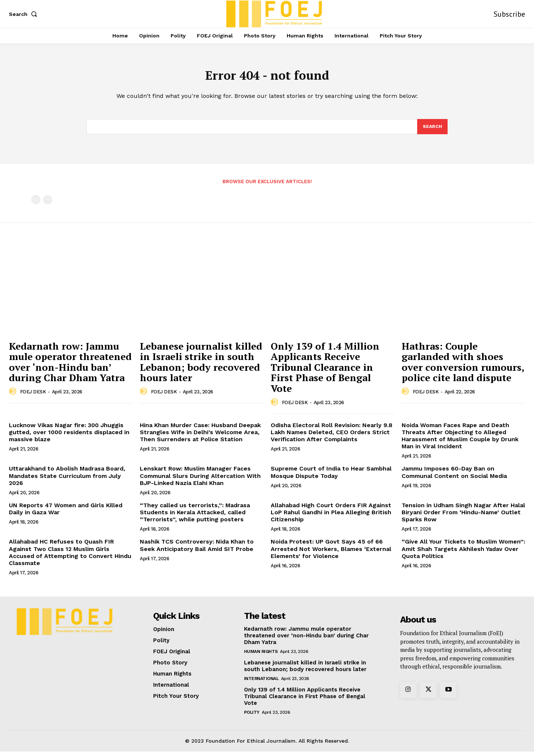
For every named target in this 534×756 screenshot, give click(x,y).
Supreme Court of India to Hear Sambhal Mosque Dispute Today (331, 476)
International (261, 683)
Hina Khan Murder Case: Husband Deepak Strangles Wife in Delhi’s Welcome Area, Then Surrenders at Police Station (200, 437)
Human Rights (261, 656)
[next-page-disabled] (48, 204)
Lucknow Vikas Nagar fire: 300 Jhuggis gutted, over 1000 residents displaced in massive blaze (69, 437)
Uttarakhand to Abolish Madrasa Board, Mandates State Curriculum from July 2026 (67, 480)
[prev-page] (36, 204)
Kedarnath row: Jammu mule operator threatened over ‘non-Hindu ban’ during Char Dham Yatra (70, 366)
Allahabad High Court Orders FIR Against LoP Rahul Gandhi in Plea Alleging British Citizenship (331, 517)
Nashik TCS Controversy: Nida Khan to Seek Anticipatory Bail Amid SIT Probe (197, 549)
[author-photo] (14, 396)
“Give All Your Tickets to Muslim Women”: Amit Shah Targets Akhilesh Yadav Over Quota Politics (463, 553)
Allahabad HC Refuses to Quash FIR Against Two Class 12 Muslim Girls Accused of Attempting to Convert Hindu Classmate (70, 557)
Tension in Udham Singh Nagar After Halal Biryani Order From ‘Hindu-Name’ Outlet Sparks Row (463, 517)
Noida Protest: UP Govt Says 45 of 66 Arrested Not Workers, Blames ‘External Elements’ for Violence (331, 553)
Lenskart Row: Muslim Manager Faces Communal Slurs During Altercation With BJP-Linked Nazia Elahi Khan (200, 480)
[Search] (432, 131)
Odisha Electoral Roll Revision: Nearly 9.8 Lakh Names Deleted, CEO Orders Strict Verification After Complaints (332, 437)
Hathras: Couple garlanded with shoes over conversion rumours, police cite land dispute (463, 366)
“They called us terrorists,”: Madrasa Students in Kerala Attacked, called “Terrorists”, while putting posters (195, 517)
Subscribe (509, 14)
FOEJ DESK (33, 396)
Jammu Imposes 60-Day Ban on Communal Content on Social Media (454, 476)
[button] (24, 14)
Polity (252, 717)
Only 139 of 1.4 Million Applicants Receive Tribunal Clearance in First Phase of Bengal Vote (325, 372)
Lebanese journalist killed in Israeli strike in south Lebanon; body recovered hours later (201, 366)
